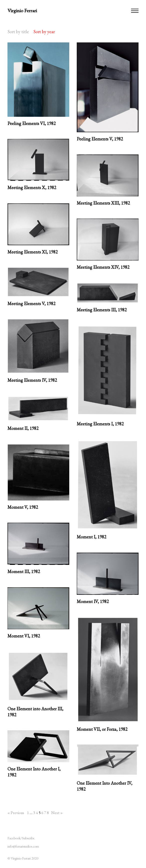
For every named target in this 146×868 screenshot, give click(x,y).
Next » (57, 813)
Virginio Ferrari (22, 10)
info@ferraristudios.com (23, 846)
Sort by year (44, 32)
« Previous (16, 813)
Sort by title (18, 32)
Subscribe (28, 838)
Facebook (14, 838)
